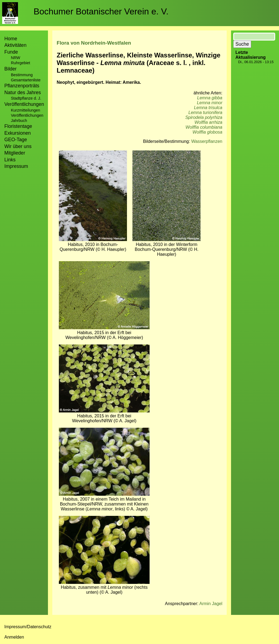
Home (11, 39)
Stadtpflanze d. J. (26, 98)
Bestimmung (22, 75)
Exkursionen (18, 133)
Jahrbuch (19, 121)
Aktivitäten (15, 45)
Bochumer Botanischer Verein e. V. (101, 11)
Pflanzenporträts (22, 86)
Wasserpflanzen (207, 141)
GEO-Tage (16, 140)
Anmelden (14, 637)
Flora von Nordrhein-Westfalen (94, 43)
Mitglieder (15, 153)
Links (10, 160)
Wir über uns (18, 146)
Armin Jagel (211, 604)
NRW (16, 58)
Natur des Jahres (23, 93)
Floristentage (18, 126)
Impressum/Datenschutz (28, 627)
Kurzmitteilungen (25, 110)
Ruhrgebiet (20, 63)
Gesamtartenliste (26, 80)
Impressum (16, 166)
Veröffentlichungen (27, 115)
